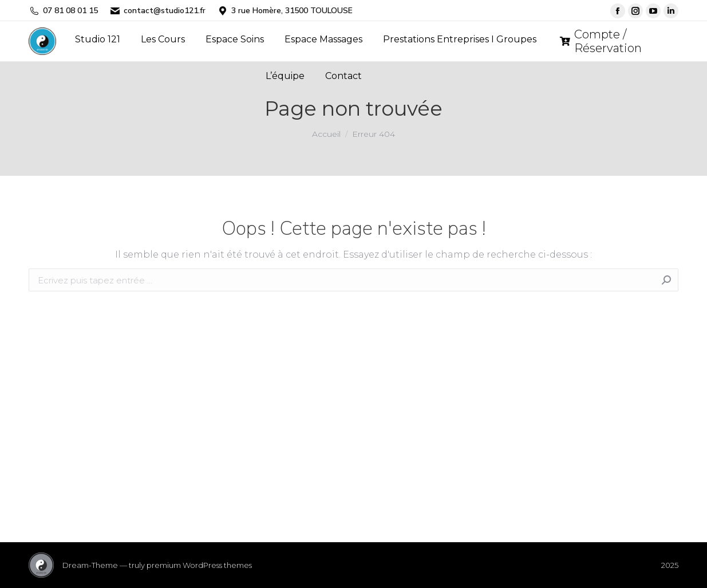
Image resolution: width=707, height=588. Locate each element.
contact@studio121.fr (157, 11)
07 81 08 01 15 (63, 11)
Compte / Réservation (601, 41)
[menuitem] (98, 40)
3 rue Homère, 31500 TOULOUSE (285, 11)
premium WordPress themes (199, 565)
